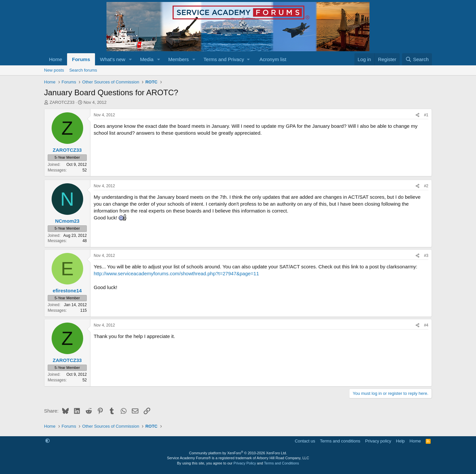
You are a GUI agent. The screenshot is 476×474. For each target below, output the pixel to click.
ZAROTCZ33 (62, 102)
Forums (81, 59)
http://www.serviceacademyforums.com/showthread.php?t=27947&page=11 (176, 273)
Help (401, 441)
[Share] (417, 115)
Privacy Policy (245, 463)
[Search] (417, 59)
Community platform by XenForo (238, 453)
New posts (54, 70)
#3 (426, 256)
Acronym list (273, 59)
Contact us (305, 441)
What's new (113, 59)
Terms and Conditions (281, 463)
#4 (426, 325)
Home (56, 59)
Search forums (83, 70)
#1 (426, 115)
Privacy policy (378, 441)
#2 (426, 186)
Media (147, 59)
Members (179, 59)
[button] (131, 59)
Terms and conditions (340, 441)
